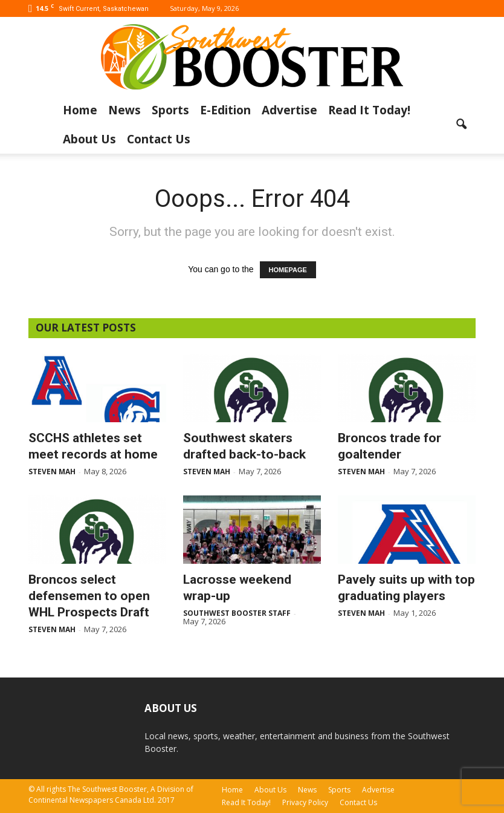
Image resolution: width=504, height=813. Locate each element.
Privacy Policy (305, 802)
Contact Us (159, 139)
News (124, 110)
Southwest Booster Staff (237, 613)
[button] (461, 125)
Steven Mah (52, 472)
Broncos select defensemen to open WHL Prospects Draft (89, 596)
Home (80, 110)
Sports (170, 110)
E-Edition (225, 110)
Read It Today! (369, 110)
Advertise (289, 110)
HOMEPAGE (288, 270)
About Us (89, 139)
